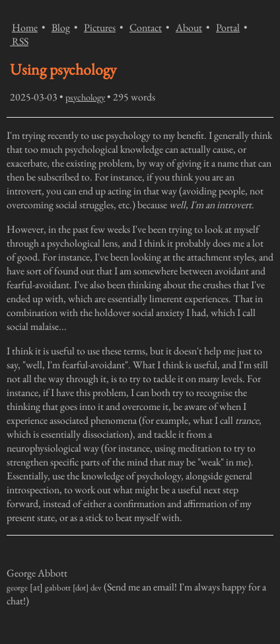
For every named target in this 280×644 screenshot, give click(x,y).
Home (25, 27)
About (189, 27)
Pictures (100, 27)
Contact (146, 27)
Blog (61, 27)
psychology (85, 97)
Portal (228, 27)
